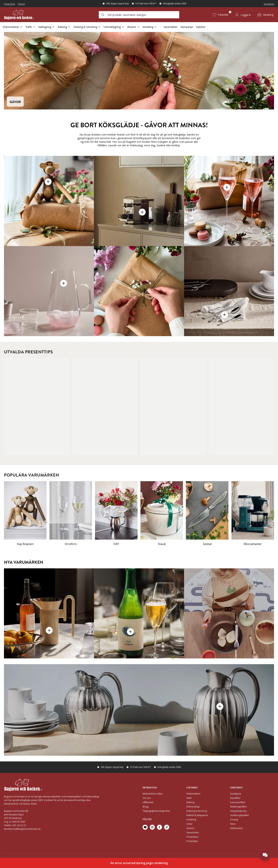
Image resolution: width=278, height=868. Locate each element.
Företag (21, 4)
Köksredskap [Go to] (193, 807)
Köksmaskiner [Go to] (194, 794)
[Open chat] (265, 855)
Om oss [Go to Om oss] (147, 798)
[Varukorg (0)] (265, 15)
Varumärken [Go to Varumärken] (193, 832)
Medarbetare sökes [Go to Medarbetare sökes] (153, 794)
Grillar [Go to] (190, 824)
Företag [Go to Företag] (234, 820)
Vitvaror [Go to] (190, 828)
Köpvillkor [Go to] (235, 798)
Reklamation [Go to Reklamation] (237, 828)
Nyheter (201, 27)
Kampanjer (187, 27)
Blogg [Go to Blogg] (146, 807)
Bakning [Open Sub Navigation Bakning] (64, 27)
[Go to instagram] (152, 827)
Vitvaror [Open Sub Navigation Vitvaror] (133, 27)
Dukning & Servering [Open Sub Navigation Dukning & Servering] (87, 27)
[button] (48, 182)
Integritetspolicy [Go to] (238, 811)
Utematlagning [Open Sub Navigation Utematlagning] (114, 27)
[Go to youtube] (145, 827)
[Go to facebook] (159, 827)
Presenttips (9, 4)
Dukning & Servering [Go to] (197, 811)
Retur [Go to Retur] (233, 824)
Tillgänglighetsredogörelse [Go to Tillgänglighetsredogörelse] (156, 811)
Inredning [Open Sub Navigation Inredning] (150, 27)
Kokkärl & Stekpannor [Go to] (197, 815)
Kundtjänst (269, 4)
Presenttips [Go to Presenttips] (192, 841)
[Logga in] (243, 15)
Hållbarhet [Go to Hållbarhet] (148, 802)
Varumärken (171, 27)
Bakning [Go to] (190, 802)
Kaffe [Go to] (189, 798)
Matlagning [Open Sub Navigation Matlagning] (47, 27)
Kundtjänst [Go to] (236, 794)
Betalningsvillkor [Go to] (239, 807)
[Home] (26, 15)
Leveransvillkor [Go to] (238, 802)
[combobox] (139, 15)
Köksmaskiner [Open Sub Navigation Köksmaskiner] (13, 27)
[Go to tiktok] (167, 827)
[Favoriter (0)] (220, 15)
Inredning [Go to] (191, 820)
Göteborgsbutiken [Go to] (240, 815)
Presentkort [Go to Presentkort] (192, 837)
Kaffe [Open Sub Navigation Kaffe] (31, 27)
